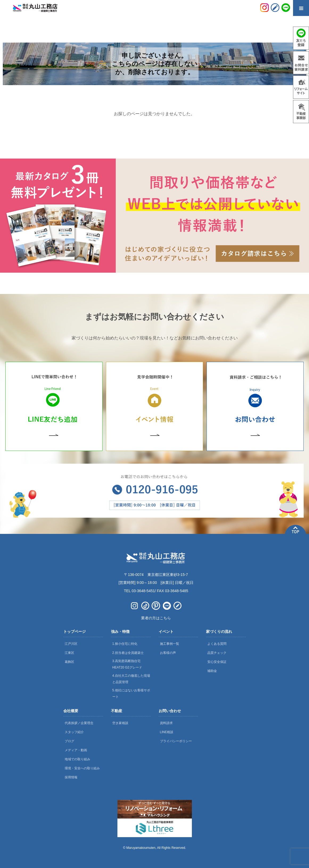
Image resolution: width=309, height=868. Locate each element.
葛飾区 (69, 662)
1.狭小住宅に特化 (125, 644)
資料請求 (166, 723)
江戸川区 (71, 644)
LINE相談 (167, 732)
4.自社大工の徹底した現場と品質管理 (131, 679)
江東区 (69, 653)
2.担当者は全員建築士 (128, 653)
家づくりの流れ (219, 632)
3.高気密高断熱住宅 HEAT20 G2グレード (127, 664)
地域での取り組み (77, 759)
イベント (166, 632)
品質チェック (217, 653)
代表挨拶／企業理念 (79, 723)
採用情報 (71, 777)
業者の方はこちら (156, 618)
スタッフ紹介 (74, 732)
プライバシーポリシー (176, 741)
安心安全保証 (217, 662)
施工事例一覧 (170, 644)
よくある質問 (217, 644)
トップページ (75, 632)
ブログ (69, 741)
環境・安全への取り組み (82, 768)
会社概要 (71, 711)
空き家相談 (120, 723)
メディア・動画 (76, 750)
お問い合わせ (170, 711)
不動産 (117, 711)
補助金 (212, 671)
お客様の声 (168, 653)
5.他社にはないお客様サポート (131, 693)
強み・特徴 (120, 632)
